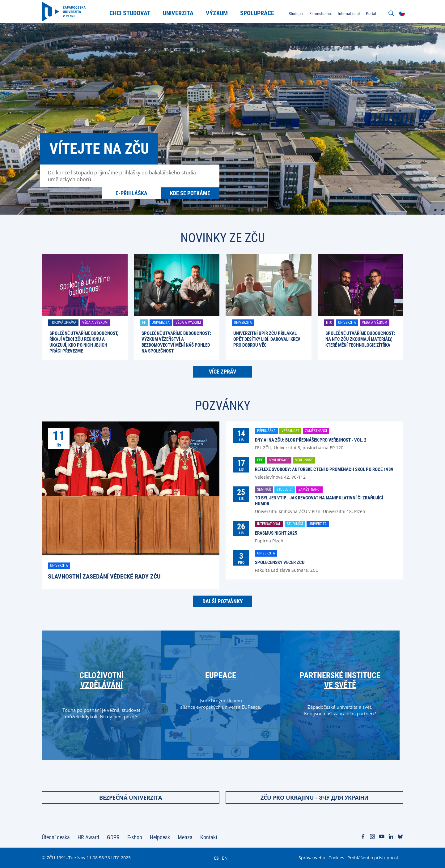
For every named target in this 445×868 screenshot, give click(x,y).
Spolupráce (279, 460)
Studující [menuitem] (296, 14)
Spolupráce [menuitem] (257, 13)
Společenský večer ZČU (280, 562)
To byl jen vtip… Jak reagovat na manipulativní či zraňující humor (319, 501)
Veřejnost (290, 431)
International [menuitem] (349, 14)
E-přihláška (131, 193)
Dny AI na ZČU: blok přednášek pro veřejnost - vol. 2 (311, 440)
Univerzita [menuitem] (178, 13)
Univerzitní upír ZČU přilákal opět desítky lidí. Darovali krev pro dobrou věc (267, 339)
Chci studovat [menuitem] (130, 13)
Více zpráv (222, 372)
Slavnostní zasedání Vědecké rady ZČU (104, 576)
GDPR (113, 837)
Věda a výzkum (95, 323)
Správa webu (312, 858)
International (269, 524)
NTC (329, 323)
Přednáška (266, 431)
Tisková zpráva (63, 323)
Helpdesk (160, 837)
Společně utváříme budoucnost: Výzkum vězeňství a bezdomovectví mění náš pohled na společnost (176, 342)
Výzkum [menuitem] (217, 13)
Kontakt (209, 837)
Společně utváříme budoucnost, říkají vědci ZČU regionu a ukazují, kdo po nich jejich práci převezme (84, 342)
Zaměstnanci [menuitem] (320, 14)
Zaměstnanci (316, 431)
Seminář (264, 490)
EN (225, 858)
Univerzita (161, 323)
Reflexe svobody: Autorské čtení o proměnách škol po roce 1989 (324, 469)
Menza (185, 837)
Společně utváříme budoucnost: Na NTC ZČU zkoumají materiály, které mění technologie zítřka (360, 339)
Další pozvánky (223, 601)
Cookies (336, 858)
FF (144, 323)
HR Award (88, 837)
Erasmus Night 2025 (276, 533)
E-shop (135, 837)
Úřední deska (56, 837)
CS (216, 858)
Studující (285, 490)
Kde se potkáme (190, 193)
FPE (260, 460)
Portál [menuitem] (371, 14)
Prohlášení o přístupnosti (373, 858)
